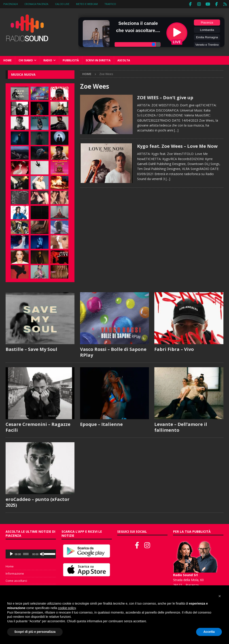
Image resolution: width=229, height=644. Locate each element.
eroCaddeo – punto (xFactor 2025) (38, 502)
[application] (31, 554)
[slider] (26, 554)
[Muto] (42, 554)
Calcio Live (62, 4)
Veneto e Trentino (207, 44)
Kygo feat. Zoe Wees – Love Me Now (177, 146)
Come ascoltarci (16, 580)
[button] (220, 596)
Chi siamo (26, 60)
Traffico (110, 4)
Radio (48, 60)
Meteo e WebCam (87, 4)
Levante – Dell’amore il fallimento (181, 427)
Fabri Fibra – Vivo (174, 349)
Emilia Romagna (207, 37)
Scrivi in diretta (98, 60)
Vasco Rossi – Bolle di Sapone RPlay (113, 352)
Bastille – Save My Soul (31, 349)
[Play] (11, 554)
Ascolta (124, 60)
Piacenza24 (11, 4)
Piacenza (207, 22)
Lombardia (207, 29)
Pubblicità (71, 60)
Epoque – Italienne (101, 424)
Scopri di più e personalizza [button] (35, 632)
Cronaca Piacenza (36, 4)
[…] (176, 130)
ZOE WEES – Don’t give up (165, 97)
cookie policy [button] (67, 608)
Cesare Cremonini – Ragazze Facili (38, 427)
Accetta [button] (209, 632)
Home (7, 60)
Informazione (15, 573)
